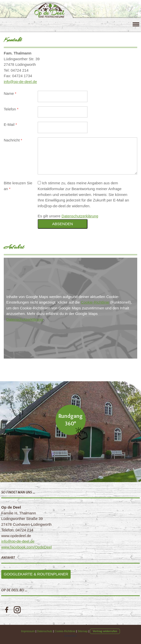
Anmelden (71, 636)
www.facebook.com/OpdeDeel (27, 547)
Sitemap (83, 631)
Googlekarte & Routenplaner (36, 574)
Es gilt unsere (68, 216)
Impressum (28, 631)
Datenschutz (45, 631)
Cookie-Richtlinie (95, 302)
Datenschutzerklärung (80, 216)
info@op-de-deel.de (20, 82)
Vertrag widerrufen (105, 631)
